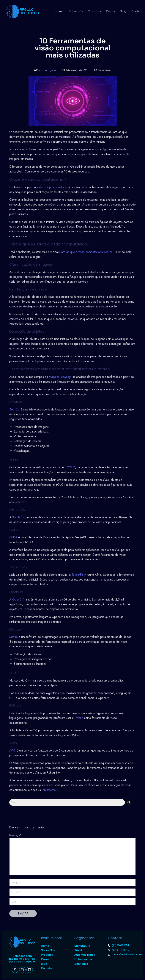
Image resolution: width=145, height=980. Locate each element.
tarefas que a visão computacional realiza (87, 252)
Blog (123, 11)
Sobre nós (76, 11)
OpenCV (18, 599)
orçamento (49, 790)
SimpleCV (18, 517)
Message (15, 835)
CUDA (13, 537)
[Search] (67, 802)
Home (60, 11)
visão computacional (49, 187)
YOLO (71, 467)
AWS (12, 750)
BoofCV (14, 409)
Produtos (95, 11)
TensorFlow (79, 575)
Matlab (14, 637)
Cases (110, 11)
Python (79, 718)
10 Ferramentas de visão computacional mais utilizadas (73, 48)
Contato (137, 11)
